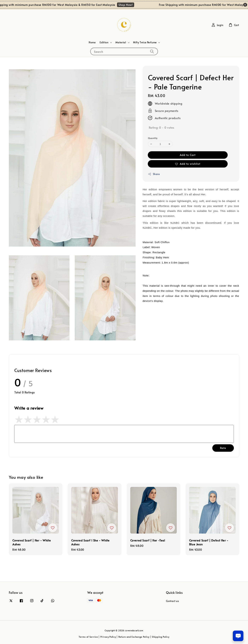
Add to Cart (188, 155)
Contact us (172, 601)
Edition (104, 42)
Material (121, 42)
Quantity (153, 138)
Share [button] (154, 174)
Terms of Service (88, 637)
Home (92, 42)
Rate (223, 448)
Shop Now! (128, 5)
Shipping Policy (161, 637)
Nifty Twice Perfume (145, 42)
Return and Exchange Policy (134, 637)
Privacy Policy (108, 637)
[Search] (152, 51)
